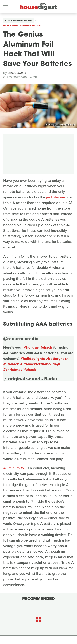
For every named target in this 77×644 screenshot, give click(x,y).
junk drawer (56, 197)
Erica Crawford (17, 73)
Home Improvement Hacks (22, 26)
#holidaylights (33, 359)
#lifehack (11, 364)
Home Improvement (18, 21)
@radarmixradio (21, 339)
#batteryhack (57, 359)
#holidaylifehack (38, 347)
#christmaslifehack (20, 370)
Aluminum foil (14, 468)
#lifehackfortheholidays (40, 364)
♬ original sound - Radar (30, 379)
